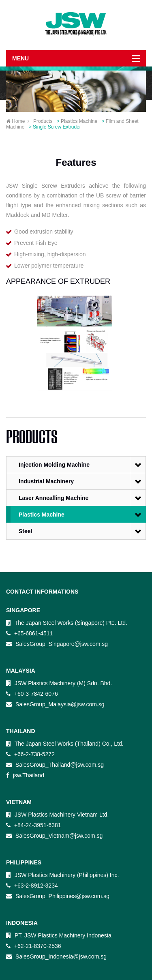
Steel (25, 531)
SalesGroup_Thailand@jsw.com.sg (55, 765)
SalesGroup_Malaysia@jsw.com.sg (55, 704)
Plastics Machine (42, 515)
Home (18, 121)
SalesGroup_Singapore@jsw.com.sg (57, 644)
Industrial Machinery (46, 481)
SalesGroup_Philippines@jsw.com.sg (58, 896)
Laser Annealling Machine (54, 498)
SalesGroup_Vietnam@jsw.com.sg (54, 836)
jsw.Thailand (25, 775)
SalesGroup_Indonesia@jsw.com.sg (56, 956)
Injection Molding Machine (54, 465)
